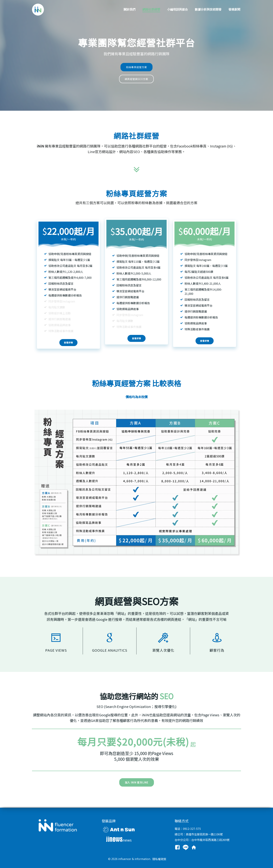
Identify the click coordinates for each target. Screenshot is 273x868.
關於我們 (130, 10)
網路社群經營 (151, 10)
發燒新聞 (234, 10)
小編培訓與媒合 (178, 10)
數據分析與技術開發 (208, 10)
